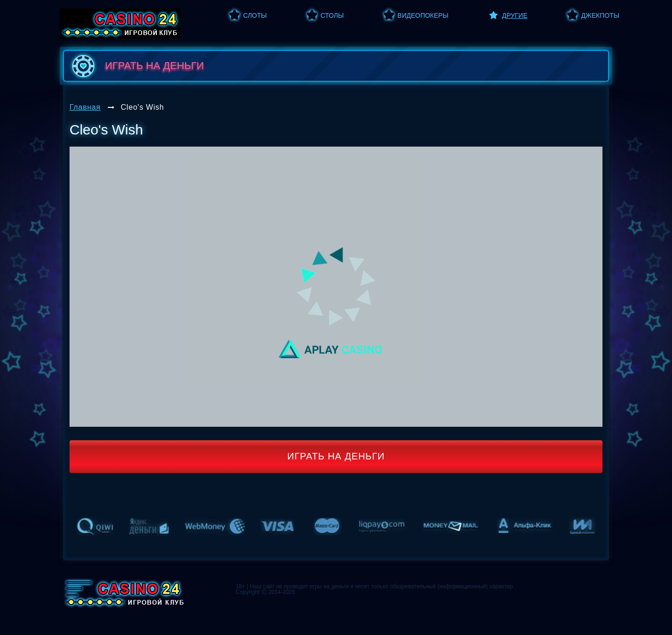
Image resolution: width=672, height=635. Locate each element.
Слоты (255, 15)
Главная (85, 107)
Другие (515, 15)
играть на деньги (136, 66)
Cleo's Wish (143, 107)
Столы (332, 15)
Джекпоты (600, 15)
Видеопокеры (423, 15)
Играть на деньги (336, 456)
